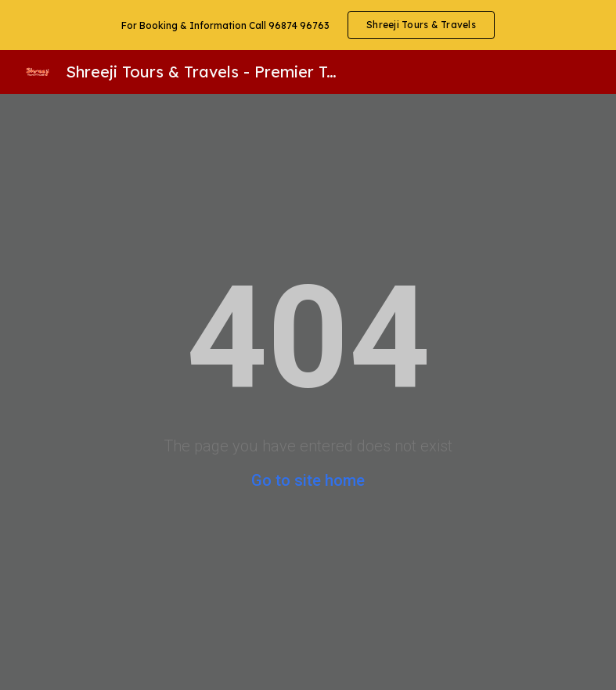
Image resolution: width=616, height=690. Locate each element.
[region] (308, 25)
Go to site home (308, 480)
